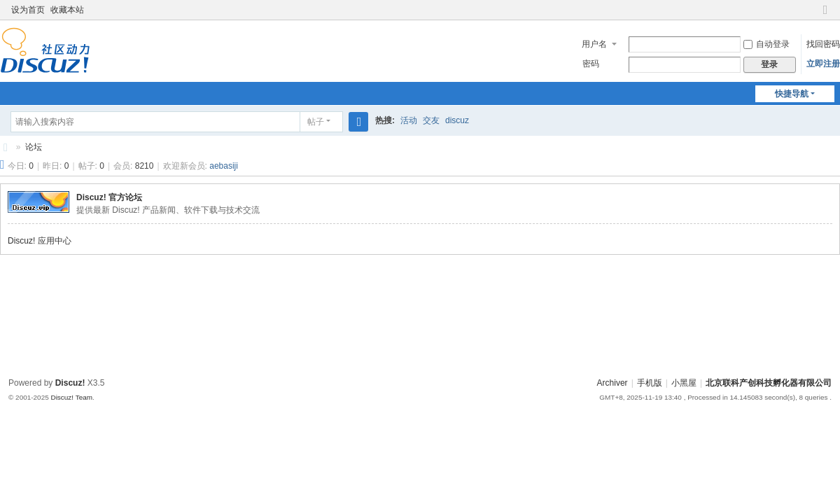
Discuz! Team (71, 397)
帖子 (316, 122)
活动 (409, 120)
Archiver (612, 383)
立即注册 (823, 64)
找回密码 (823, 44)
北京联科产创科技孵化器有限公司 (6, 147)
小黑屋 (684, 383)
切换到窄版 (825, 16)
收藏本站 (67, 10)
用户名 (594, 44)
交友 (431, 120)
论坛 (34, 147)
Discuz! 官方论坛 (109, 197)
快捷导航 (792, 94)
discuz (457, 120)
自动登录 (766, 44)
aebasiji (224, 166)
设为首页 (28, 10)
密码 (591, 64)
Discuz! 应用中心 (40, 241)
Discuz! (70, 383)
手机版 (650, 383)
